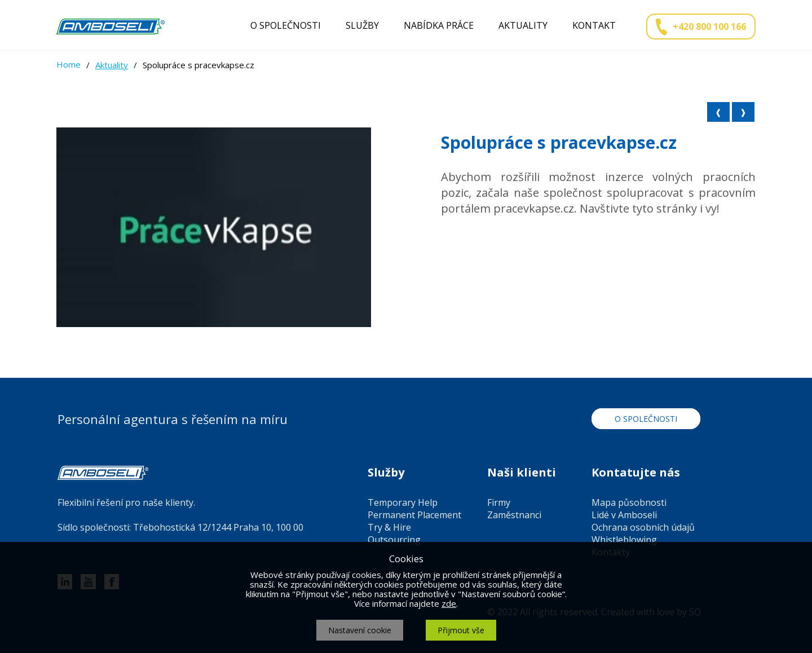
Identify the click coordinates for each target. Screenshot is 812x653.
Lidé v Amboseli (624, 515)
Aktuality (523, 25)
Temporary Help (403, 502)
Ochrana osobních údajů (643, 527)
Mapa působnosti (629, 502)
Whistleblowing (624, 540)
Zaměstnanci (514, 515)
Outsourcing (394, 540)
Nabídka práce (439, 25)
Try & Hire (389, 527)
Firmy (499, 502)
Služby (362, 25)
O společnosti (286, 25)
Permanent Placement (414, 515)
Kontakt (594, 25)
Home (69, 64)
